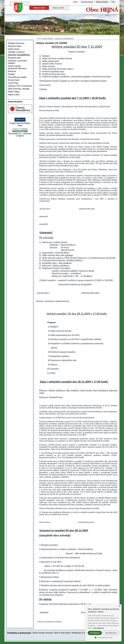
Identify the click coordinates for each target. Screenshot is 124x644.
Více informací (99, 628)
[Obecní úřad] (39, 8)
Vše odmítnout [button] (111, 633)
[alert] (103, 623)
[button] (103, 637)
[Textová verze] (87, 2)
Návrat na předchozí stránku (50, 622)
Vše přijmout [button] (95, 633)
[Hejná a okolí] (59, 8)
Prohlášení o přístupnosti (19, 633)
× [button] (119, 606)
